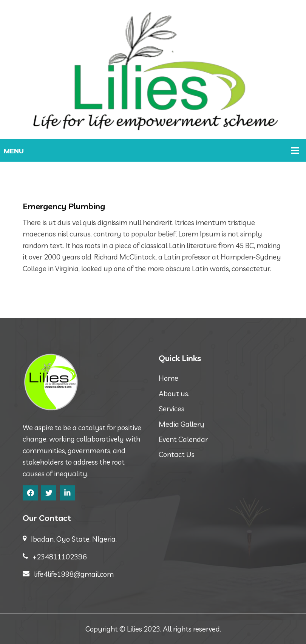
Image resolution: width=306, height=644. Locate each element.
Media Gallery (182, 424)
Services (172, 409)
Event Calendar (183, 439)
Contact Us (177, 454)
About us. (174, 394)
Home (168, 378)
